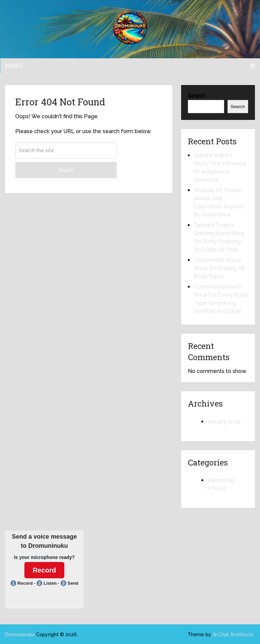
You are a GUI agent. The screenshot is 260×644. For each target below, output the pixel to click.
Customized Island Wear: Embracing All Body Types (219, 268)
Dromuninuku (20, 635)
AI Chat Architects (233, 635)
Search (66, 170)
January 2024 (224, 422)
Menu (14, 66)
